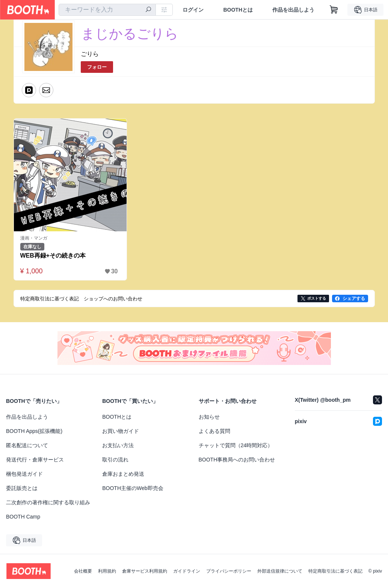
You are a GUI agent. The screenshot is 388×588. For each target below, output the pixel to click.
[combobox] (107, 10)
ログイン (193, 10)
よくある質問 (214, 431)
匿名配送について (27, 445)
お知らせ (209, 417)
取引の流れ (115, 460)
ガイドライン (187, 571)
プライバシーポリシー (229, 571)
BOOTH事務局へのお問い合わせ (237, 460)
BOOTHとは (238, 10)
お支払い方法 (118, 445)
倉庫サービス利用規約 (145, 571)
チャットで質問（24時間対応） (236, 445)
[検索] (148, 10)
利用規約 (107, 571)
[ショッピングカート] (334, 10)
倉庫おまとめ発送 (123, 474)
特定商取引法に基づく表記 (335, 571)
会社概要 (83, 571)
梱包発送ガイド (24, 474)
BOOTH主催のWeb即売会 (133, 488)
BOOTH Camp (23, 517)
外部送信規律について (280, 571)
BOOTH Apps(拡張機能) (34, 431)
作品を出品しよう (293, 10)
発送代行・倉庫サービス (35, 460)
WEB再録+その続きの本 (53, 256)
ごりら (90, 54)
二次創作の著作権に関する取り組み (48, 502)
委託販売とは (22, 488)
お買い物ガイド (121, 431)
